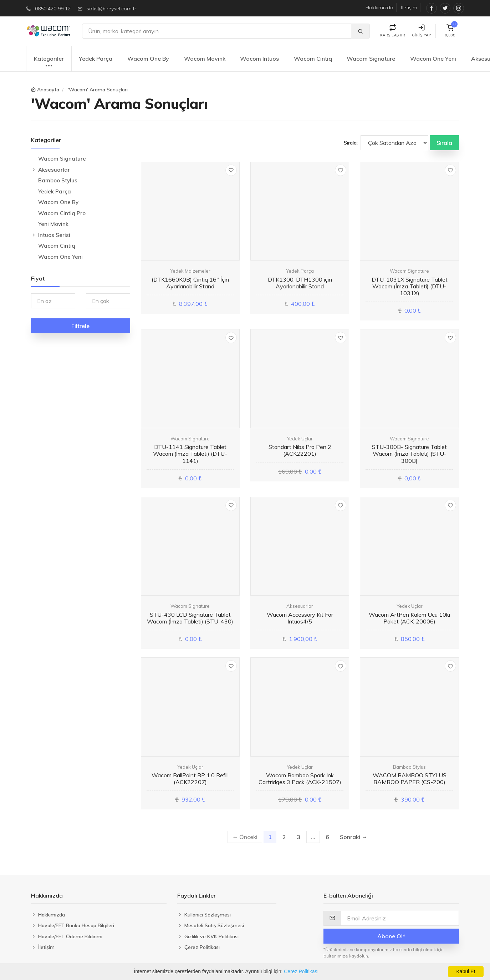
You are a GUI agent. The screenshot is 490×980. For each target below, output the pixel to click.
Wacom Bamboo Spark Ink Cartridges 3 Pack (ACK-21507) (300, 779)
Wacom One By (148, 59)
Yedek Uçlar (300, 439)
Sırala (444, 143)
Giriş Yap (422, 31)
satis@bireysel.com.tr (111, 9)
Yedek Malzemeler (190, 271)
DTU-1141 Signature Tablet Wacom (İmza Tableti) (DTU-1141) (190, 454)
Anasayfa (48, 90)
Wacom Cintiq (313, 59)
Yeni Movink (53, 224)
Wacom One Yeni (433, 59)
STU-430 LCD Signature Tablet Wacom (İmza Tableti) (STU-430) (190, 618)
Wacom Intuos (259, 59)
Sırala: (351, 143)
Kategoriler (49, 62)
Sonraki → (354, 837)
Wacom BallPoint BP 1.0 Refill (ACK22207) (190, 779)
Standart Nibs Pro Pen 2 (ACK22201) (300, 450)
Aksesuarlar (54, 170)
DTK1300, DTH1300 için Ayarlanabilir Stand (300, 283)
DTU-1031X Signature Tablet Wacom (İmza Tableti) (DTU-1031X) (410, 286)
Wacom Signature (371, 59)
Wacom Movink (205, 59)
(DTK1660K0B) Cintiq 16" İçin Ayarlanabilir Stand (190, 283)
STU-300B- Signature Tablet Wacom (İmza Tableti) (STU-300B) (409, 454)
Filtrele (80, 326)
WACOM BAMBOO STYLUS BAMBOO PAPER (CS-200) (410, 779)
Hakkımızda (379, 7)
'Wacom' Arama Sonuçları (98, 90)
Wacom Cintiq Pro (62, 213)
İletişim (409, 7)
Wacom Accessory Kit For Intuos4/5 (300, 618)
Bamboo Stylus (58, 180)
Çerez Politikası (301, 971)
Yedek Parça (96, 59)
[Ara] (217, 31)
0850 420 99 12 (53, 9)
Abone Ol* (391, 936)
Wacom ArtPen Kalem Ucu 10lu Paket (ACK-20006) (409, 618)
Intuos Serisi (54, 235)
